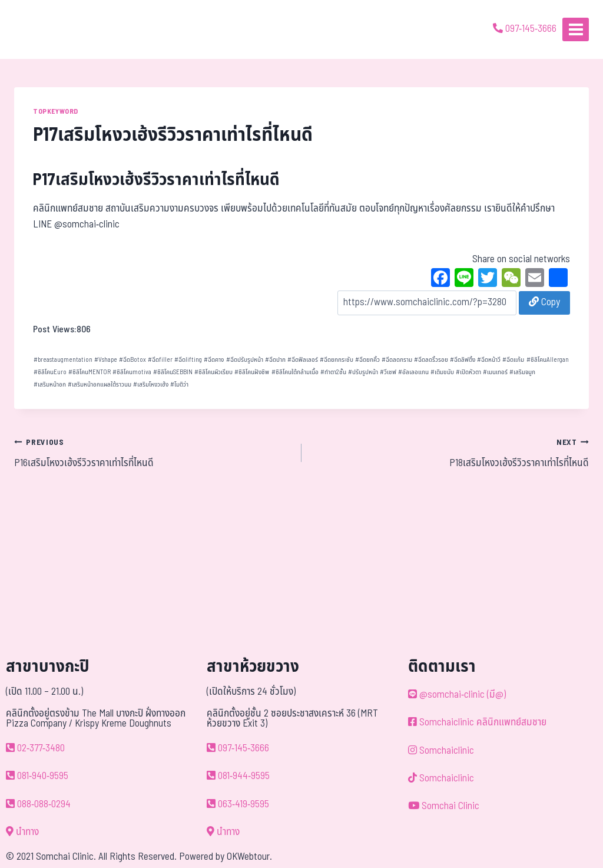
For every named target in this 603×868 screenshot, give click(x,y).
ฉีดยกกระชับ (337, 360)
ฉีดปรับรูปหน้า (245, 360)
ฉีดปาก (275, 360)
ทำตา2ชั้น (333, 372)
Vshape (106, 360)
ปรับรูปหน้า (363, 372)
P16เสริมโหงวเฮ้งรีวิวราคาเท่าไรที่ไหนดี (153, 453)
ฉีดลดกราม (397, 360)
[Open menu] (576, 29)
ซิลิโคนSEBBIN (173, 372)
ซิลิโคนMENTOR (90, 372)
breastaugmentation (63, 360)
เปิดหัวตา (468, 372)
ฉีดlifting (188, 360)
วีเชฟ (388, 372)
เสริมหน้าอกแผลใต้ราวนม (100, 385)
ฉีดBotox (132, 360)
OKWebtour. (249, 857)
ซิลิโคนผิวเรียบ (213, 372)
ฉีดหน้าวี (489, 360)
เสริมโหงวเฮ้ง (151, 385)
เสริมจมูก (522, 372)
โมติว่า (179, 385)
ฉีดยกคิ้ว (367, 360)
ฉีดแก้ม (513, 360)
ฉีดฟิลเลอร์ (303, 360)
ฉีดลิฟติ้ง (463, 360)
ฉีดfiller (160, 360)
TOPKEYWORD (56, 111)
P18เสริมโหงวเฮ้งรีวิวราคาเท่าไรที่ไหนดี (450, 453)
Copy (544, 302)
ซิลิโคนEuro (50, 372)
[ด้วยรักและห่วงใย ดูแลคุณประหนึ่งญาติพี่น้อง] (43, 29)
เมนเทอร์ (495, 372)
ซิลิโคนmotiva (132, 372)
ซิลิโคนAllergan (548, 360)
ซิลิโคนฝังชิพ (252, 372)
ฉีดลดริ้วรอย (431, 360)
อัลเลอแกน (413, 372)
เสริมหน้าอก (50, 385)
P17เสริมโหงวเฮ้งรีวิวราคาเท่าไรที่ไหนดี (156, 180)
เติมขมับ (442, 372)
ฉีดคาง (214, 360)
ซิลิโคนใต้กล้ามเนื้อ (295, 372)
